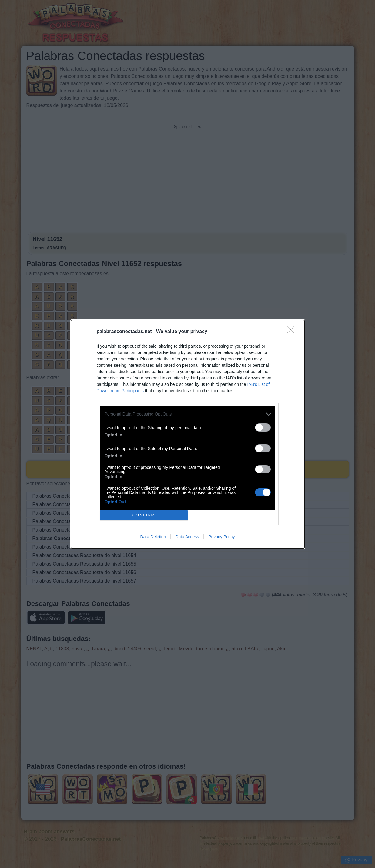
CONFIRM (144, 515)
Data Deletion (153, 537)
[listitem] (188, 414)
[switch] (263, 427)
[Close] (293, 332)
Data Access (187, 537)
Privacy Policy (221, 537)
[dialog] (188, 434)
